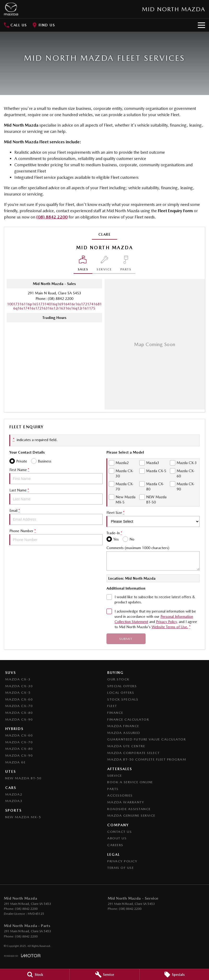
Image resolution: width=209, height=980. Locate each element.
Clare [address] (105, 234)
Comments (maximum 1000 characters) (153, 558)
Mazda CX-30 (19, 686)
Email (56, 517)
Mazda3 (14, 801)
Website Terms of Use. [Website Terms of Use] (170, 627)
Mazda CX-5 (18, 693)
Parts (113, 789)
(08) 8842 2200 (52, 217)
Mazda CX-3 (18, 679)
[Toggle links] (22, 956)
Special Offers (122, 686)
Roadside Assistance (129, 809)
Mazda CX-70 (19, 706)
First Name (56, 476)
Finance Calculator (128, 719)
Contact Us (120, 832)
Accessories (120, 795)
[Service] (104, 975)
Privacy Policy (122, 861)
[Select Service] (104, 265)
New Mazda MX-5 (23, 817)
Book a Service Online (130, 782)
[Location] (83, 265)
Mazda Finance (123, 726)
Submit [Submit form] (126, 639)
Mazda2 (14, 794)
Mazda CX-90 (19, 719)
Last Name (56, 496)
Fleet (112, 706)
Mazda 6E (15, 762)
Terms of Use (121, 868)
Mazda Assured (124, 733)
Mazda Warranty (126, 802)
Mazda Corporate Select (133, 753)
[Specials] (174, 975)
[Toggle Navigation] (201, 25)
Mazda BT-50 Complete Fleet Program (147, 759)
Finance (115, 713)
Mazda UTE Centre (126, 746)
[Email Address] (54, 306)
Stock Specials (123, 699)
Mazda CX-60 (19, 699)
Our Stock (118, 679)
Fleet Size (153, 519)
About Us (117, 838)
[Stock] (35, 975)
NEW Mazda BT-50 (23, 778)
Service (115, 776)
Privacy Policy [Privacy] (166, 622)
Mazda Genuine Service (131, 815)
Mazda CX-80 (19, 713)
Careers (115, 845)
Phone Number (56, 537)
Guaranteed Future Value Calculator (147, 739)
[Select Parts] (126, 265)
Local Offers (121, 693)
